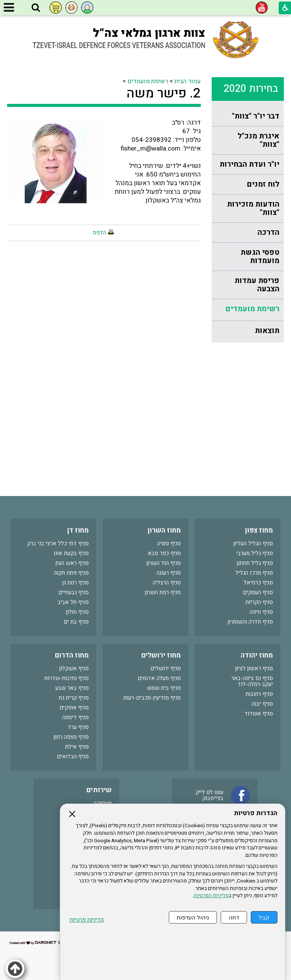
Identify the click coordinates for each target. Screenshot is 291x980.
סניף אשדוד (259, 714)
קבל (264, 917)
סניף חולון (77, 612)
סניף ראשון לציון (254, 668)
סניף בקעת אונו (71, 553)
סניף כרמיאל (258, 583)
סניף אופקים (74, 708)
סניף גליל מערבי (255, 553)
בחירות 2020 (251, 89)
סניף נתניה (169, 543)
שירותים (99, 790)
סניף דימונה (75, 717)
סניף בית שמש (164, 688)
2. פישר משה (164, 93)
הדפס (99, 233)
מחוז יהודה (257, 655)
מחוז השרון (164, 530)
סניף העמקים (258, 592)
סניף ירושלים (166, 668)
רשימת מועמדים (252, 309)
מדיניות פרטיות (87, 920)
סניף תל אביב (73, 602)
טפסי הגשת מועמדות (260, 256)
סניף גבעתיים (74, 592)
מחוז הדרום (72, 655)
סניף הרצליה (167, 583)
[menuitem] (248, 116)
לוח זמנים (263, 184)
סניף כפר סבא (164, 553)
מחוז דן (78, 530)
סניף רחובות (259, 694)
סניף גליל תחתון (255, 563)
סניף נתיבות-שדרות (67, 678)
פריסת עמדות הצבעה (257, 285)
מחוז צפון (259, 530)
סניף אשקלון (74, 668)
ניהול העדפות (193, 917)
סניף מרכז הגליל (254, 573)
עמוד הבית (188, 81)
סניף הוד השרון (164, 563)
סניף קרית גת (74, 698)
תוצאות (267, 331)
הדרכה (268, 232)
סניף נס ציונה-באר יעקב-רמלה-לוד (252, 681)
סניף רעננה (169, 573)
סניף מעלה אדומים (159, 678)
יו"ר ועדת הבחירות (249, 164)
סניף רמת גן (75, 583)
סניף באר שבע (72, 688)
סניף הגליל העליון (253, 543)
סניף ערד (78, 727)
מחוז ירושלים (161, 655)
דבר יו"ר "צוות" (256, 116)
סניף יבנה (262, 704)
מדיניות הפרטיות (211, 896)
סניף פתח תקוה (71, 573)
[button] (36, 8)
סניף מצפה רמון (71, 737)
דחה (234, 917)
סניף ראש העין (72, 563)
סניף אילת (77, 747)
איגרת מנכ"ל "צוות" (258, 140)
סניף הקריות (259, 602)
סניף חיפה (261, 612)
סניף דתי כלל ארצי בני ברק (58, 543)
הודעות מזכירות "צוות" (253, 208)
